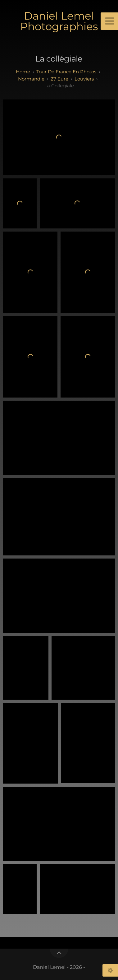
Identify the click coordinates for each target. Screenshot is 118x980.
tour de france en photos (66, 72)
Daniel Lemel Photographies (59, 21)
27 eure (59, 79)
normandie (31, 79)
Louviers (84, 79)
